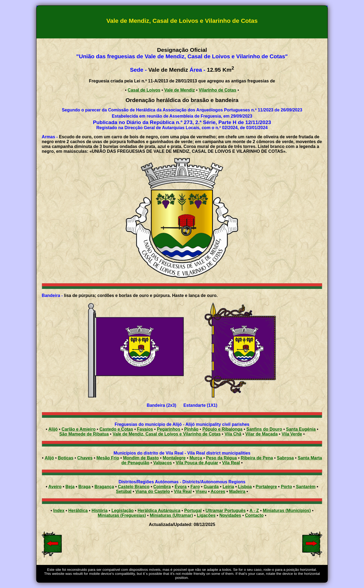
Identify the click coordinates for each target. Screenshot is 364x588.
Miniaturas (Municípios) (287, 511)
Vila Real (231, 463)
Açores (218, 491)
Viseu (201, 491)
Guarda (211, 487)
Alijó (49, 458)
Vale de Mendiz (180, 90)
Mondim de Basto (141, 458)
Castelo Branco (134, 487)
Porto (286, 487)
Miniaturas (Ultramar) (171, 515)
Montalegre (174, 458)
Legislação (123, 511)
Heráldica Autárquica (159, 511)
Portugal (193, 511)
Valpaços (163, 463)
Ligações (206, 515)
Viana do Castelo (153, 491)
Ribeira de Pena (257, 458)
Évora (181, 487)
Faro (195, 487)
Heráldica (78, 511)
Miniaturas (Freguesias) (122, 515)
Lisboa (245, 487)
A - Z (254, 511)
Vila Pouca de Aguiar (197, 463)
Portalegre (266, 487)
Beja (70, 487)
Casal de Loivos (144, 90)
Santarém (306, 487)
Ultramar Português (226, 511)
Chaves (85, 458)
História (100, 511)
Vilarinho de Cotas (217, 90)
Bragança (104, 487)
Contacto (254, 515)
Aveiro (55, 487)
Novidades (230, 515)
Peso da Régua (222, 458)
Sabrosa (285, 458)
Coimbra (162, 487)
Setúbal (124, 491)
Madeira (237, 491)
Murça (196, 458)
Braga (84, 487)
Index (59, 511)
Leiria (228, 487)
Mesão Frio (108, 458)
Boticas (66, 458)
